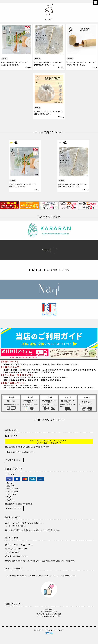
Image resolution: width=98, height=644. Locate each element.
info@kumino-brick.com (18, 549)
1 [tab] (49, 212)
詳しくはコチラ (14, 460)
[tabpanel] (10, 205)
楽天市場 (49, 633)
